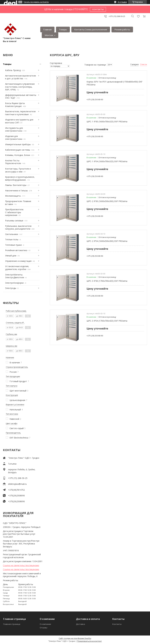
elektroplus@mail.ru (17, 484)
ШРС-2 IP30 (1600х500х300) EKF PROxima (107, 201)
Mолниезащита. (13, 196)
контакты (98, 9)
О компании (45, 624)
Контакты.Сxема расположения (91, 29)
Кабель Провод (13, 70)
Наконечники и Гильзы (16, 191)
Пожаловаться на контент (90, 641)
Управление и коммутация (18, 261)
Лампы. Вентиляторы (16, 185)
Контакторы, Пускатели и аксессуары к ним (18, 170)
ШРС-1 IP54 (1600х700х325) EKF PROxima (107, 161)
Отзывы (44, 628)
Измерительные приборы (18, 144)
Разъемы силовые (14, 221)
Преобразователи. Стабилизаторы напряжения (14, 212)
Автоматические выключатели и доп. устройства (21, 77)
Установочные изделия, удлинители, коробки (17, 268)
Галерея (134, 64)
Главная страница (12, 624)
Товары (63, 29)
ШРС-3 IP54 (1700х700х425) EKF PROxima (107, 321)
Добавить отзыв (138, 16)
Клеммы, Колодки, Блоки (18, 155)
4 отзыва (122, 2)
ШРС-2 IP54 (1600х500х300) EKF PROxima (107, 241)
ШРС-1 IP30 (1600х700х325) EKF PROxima (107, 122)
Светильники (12, 234)
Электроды (11, 288)
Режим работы (122, 29)
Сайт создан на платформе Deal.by (75, 638)
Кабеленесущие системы (18, 150)
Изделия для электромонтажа (14, 138)
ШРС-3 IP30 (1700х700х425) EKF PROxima (107, 281)
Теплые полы (12, 239)
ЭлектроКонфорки (14, 283)
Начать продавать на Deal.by (36, 2)
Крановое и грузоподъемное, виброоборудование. (20, 178)
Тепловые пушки (13, 245)
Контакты (117, 624)
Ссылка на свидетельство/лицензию (21, 565)
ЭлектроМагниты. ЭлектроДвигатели (15, 276)
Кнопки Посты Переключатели (13, 162)
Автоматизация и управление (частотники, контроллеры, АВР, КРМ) (20, 87)
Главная (47, 29)
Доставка (80, 624)
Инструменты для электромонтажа (14, 129)
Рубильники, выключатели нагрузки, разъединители (18, 227)
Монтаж (49, 35)
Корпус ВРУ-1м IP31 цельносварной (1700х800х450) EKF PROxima (114, 83)
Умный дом (11, 256)
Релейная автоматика (16, 250)
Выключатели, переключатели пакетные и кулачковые (20, 113)
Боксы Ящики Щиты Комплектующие (15, 105)
